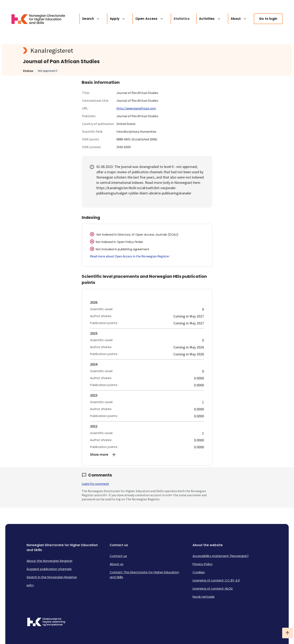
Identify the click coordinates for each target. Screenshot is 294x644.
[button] (147, 455)
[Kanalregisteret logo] (105, 51)
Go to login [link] (268, 19)
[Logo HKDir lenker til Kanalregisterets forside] (36, 19)
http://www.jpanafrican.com (136, 108)
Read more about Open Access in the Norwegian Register (130, 256)
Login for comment (95, 484)
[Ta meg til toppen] (287, 633)
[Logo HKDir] (46, 622)
